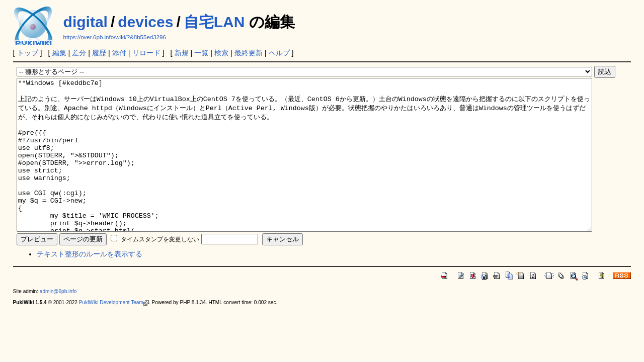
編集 (59, 53)
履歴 (99, 53)
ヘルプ (279, 53)
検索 (221, 53)
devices (145, 22)
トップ (28, 53)
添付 (119, 53)
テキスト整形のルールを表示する (90, 284)
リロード (146, 53)
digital (86, 22)
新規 (182, 53)
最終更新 (249, 53)
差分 (79, 53)
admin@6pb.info (58, 322)
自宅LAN (214, 22)
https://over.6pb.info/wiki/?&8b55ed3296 (115, 37)
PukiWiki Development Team (114, 333)
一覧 (201, 53)
